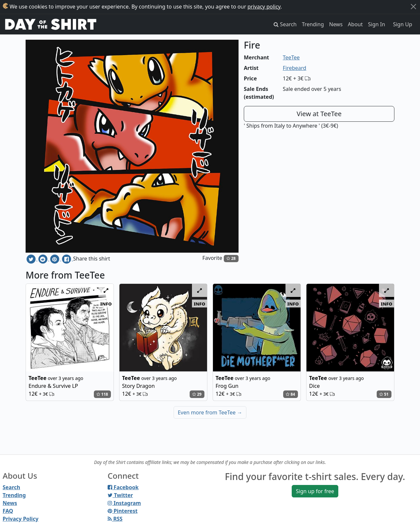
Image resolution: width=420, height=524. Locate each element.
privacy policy (264, 7)
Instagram (124, 503)
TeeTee (291, 57)
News (336, 24)
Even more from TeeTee (210, 412)
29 (197, 394)
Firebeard (295, 68)
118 (102, 394)
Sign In (377, 24)
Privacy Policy (21, 519)
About (355, 24)
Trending (313, 24)
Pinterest (123, 511)
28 (231, 258)
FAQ (8, 511)
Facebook (123, 487)
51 (384, 394)
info (106, 304)
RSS (115, 519)
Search (11, 487)
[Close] (413, 7)
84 (290, 394)
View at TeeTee (319, 114)
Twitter (120, 495)
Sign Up (403, 24)
